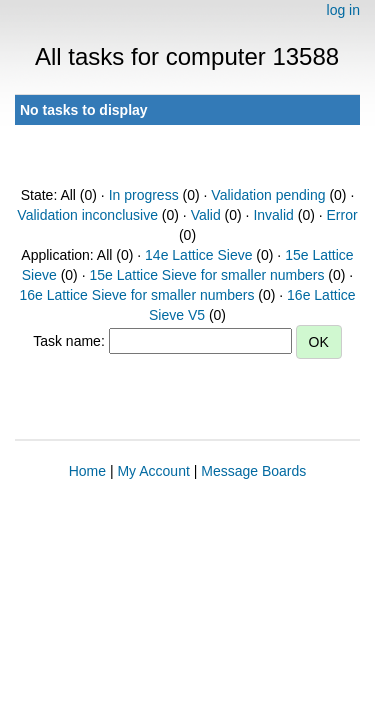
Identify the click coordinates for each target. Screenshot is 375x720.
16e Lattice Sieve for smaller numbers (136, 295)
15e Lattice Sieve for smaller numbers (206, 275)
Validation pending (268, 195)
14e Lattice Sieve (198, 255)
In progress (144, 195)
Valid (206, 215)
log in (343, 10)
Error (342, 215)
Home (87, 471)
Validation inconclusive (87, 215)
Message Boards (253, 471)
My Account (153, 471)
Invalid (273, 215)
